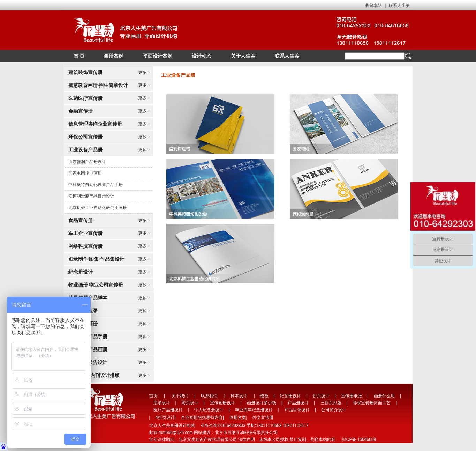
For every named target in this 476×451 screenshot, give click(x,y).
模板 (264, 396)
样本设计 (239, 396)
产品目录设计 (297, 410)
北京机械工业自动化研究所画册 (98, 208)
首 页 (79, 56)
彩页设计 (190, 403)
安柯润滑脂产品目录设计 (91, 196)
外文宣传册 (263, 417)
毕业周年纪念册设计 (254, 410)
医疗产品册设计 (168, 410)
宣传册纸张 (352, 396)
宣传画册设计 (222, 403)
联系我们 (209, 396)
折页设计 (321, 396)
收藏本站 (373, 6)
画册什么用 (384, 396)
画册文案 (238, 417)
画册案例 (114, 56)
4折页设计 (165, 417)
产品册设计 (298, 403)
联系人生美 (399, 6)
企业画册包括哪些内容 (202, 417)
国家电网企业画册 (85, 173)
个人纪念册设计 (209, 410)
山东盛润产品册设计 (87, 162)
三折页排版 (331, 403)
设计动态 (202, 56)
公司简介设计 (334, 410)
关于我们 (180, 396)
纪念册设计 (290, 396)
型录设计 (162, 403)
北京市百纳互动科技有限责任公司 (246, 432)
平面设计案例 (158, 56)
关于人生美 (243, 56)
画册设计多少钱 (262, 403)
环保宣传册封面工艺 (372, 403)
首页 (153, 396)
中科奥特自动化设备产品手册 (96, 185)
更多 (144, 72)
